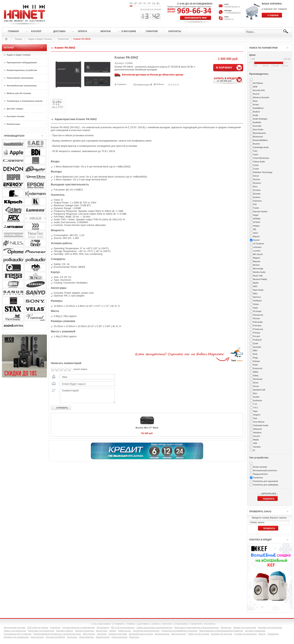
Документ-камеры (65, 631)
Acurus (256, 94)
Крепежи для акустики (222, 634)
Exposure (257, 201)
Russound (258, 368)
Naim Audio (258, 290)
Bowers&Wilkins (260, 140)
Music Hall (258, 276)
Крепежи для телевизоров (16, 637)
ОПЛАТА (156, 624)
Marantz (257, 261)
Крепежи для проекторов (270, 627)
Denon (256, 176)
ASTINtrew (258, 83)
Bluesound (258, 137)
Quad (255, 343)
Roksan (256, 361)
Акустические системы (15, 627)
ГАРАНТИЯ (196, 624)
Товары (18, 39)
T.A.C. (256, 408)
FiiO (255, 204)
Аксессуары (102, 631)
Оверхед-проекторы (85, 631)
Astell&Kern (258, 108)
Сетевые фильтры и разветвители (78, 627)
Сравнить (122, 84)
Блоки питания (260, 467)
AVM (255, 87)
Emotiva (257, 190)
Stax (255, 393)
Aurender (257, 126)
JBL (255, 229)
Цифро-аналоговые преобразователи (154, 627)
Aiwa (255, 101)
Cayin (256, 154)
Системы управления (255, 631)
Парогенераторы (119, 637)
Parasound (258, 315)
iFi (254, 450)
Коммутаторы (124, 631)
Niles (255, 293)
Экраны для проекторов (245, 627)
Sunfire (256, 397)
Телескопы (72, 637)
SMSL (256, 372)
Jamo (255, 233)
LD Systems (258, 244)
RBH (255, 351)
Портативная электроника (20, 78)
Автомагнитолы (162, 634)
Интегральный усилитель (265, 470)
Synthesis (257, 400)
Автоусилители (179, 634)
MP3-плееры (89, 634)
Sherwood (258, 379)
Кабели (113, 631)
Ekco (255, 187)
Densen (256, 179)
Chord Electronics (261, 158)
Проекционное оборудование (22, 62)
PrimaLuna (258, 329)
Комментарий (87, 397)
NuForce (257, 297)
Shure (256, 383)
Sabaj (256, 375)
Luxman (257, 251)
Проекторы (226, 627)
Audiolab (257, 122)
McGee (256, 265)
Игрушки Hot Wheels (55, 637)
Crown (256, 169)
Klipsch (256, 236)
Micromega (258, 269)
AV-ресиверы (103, 627)
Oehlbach (257, 301)
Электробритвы (87, 637)
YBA (255, 443)
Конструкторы (37, 637)
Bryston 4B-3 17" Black (147, 429)
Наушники (102, 634)
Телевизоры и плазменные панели (25, 101)
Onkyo (256, 304)
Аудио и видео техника (40, 39)
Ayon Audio (258, 129)
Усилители (63, 39)
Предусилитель (260, 474)
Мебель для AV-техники (19, 93)
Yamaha (257, 447)
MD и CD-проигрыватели (123, 627)
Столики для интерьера (245, 634)
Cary (255, 151)
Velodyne (257, 433)
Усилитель (258, 478)
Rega (255, 358)
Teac (255, 418)
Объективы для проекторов (41, 631)
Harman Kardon (260, 211)
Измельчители (103, 637)
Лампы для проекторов (15, 631)
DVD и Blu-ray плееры (38, 627)
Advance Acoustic (261, 97)
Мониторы (134, 637)
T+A (255, 404)
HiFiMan (257, 219)
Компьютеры (13, 124)
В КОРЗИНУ (224, 67)
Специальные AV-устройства (18, 634)
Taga (255, 411)
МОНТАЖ (167, 624)
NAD (255, 286)
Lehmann (257, 247)
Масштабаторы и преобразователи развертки (221, 631)
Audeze (256, 112)
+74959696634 (232, 13)
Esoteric (257, 197)
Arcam (256, 105)
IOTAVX (257, 222)
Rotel (255, 365)
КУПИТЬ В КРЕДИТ (229, 79)
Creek (256, 165)
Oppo (255, 308)
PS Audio (257, 311)
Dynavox (257, 183)
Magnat (256, 258)
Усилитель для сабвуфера (265, 485)
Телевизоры (273, 634)
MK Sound (258, 254)
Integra (256, 226)
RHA (255, 354)
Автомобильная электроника (22, 86)
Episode (257, 194)
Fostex (256, 208)
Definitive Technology (263, 172)
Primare (257, 333)
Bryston (256, 144)
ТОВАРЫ (130, 624)
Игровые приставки (118, 634)
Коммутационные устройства (22, 70)
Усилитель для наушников (265, 481)
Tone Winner (259, 422)
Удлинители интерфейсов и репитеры (179, 631)
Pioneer (256, 318)
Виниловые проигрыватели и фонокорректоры (197, 627)
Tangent (257, 415)
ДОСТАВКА (143, 624)
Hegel (256, 215)
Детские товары (15, 109)
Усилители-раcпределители (146, 631)
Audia (256, 115)
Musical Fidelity (260, 279)
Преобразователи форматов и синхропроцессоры (57, 634)
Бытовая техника (16, 116)
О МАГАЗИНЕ (181, 624)
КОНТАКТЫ (210, 624)
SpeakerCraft (259, 390)
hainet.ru (229, 19)
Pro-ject (256, 336)
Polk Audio (258, 322)
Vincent (256, 436)
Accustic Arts (259, 90)
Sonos (256, 386)
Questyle (257, 347)
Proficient (257, 340)
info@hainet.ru (232, 7)
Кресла (262, 634)
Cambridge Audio (261, 147)
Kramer (256, 240)
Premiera (257, 326)
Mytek (256, 283)
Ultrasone (257, 429)
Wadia (256, 440)
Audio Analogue (260, 119)
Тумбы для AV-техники (198, 634)
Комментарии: (143, 85)
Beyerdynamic (259, 133)
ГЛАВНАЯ (119, 624)
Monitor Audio (259, 272)
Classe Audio (259, 162)
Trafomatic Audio (261, 425)
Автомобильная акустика (141, 634)
